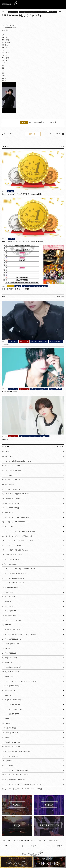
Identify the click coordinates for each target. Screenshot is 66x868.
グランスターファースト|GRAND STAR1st (15, 494)
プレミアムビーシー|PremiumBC (12, 470)
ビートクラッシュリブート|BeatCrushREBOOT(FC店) (19, 634)
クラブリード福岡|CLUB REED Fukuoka (15, 550)
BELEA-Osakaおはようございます (43, 122)
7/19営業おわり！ (10, 133)
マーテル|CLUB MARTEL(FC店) (12, 700)
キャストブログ (13, 12)
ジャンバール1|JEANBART (10, 714)
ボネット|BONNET (8, 676)
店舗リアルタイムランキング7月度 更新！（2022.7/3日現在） (23, 241)
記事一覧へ (33, 134)
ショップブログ (32, 12)
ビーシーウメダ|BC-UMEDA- (11, 498)
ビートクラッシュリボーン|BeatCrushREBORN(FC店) (19, 681)
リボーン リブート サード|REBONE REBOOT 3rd (17, 541)
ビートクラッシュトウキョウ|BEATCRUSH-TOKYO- (18, 569)
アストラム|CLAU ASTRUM (10, 559)
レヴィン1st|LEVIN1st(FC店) (11, 686)
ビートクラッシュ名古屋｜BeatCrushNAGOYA (17, 751)
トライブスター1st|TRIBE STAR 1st (13, 709)
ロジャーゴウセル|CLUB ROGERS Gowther (16, 522)
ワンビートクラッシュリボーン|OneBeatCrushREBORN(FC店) (22, 784)
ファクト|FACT (6, 737)
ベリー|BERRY (6, 723)
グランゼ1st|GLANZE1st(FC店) (12, 667)
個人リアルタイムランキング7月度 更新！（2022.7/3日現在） (23, 194)
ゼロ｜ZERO (6, 452)
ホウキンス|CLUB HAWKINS (11, 704)
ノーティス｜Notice (8, 484)
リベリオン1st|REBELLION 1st (11, 639)
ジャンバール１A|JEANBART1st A (13, 578)
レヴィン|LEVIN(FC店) (56, 341)
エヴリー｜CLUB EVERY (10, 564)
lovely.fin (5, 439)
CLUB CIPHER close (9, 392)
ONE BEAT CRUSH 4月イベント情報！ (15, 289)
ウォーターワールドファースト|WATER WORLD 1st (18, 531)
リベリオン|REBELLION (9, 653)
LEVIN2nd (5, 344)
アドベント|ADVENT (8, 597)
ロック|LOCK (6, 648)
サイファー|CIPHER (55, 389)
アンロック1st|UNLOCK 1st (10, 672)
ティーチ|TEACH (7, 592)
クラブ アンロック (55, 133)
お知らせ (22, 12)
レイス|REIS (6, 719)
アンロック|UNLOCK (8, 690)
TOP (6, 846)
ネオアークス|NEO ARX (9, 611)
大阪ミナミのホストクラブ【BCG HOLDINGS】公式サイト (18, 841)
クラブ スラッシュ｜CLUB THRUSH (13, 466)
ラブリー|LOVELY (43, 436)
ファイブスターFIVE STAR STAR (12, 489)
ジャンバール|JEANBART (10, 587)
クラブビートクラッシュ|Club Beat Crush (15, 770)
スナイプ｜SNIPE (7, 765)
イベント (11, 286)
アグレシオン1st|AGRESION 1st (12, 555)
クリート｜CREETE (8, 456)
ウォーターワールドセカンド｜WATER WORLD (17, 536)
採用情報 (59, 846)
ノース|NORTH (6, 695)
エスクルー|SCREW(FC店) (10, 508)
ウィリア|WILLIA (7, 601)
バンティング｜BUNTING (10, 756)
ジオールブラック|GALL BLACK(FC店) (14, 573)
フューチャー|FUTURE (9, 616)
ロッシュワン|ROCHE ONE (10, 644)
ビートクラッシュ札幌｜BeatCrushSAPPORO (16, 461)
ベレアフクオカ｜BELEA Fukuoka (13, 545)
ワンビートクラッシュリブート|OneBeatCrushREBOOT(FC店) (22, 789)
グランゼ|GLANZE (8, 662)
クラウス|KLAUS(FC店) (9, 658)
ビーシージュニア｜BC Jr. (10, 475)
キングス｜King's (7, 526)
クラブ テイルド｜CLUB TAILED (12, 480)
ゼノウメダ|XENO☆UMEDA (11, 503)
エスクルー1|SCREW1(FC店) (11, 630)
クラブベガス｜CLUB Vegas (11, 747)
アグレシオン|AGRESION (10, 733)
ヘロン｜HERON (7, 761)
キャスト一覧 (19, 846)
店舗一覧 (34, 846)
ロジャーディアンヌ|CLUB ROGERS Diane (16, 517)
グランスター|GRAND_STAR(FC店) (13, 779)
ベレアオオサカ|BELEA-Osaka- (47, 12)
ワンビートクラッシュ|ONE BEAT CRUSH (35, 286)
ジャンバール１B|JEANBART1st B (13, 583)
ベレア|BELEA (6, 625)
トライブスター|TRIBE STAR (11, 742)
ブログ (47, 846)
